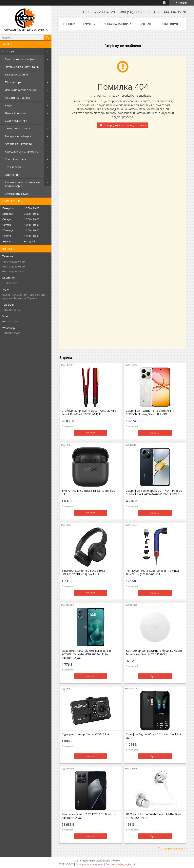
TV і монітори (13, 82)
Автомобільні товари (18, 144)
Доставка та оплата (117, 24)
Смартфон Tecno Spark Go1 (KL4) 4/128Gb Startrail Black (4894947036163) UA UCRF (154, 492)
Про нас (145, 24)
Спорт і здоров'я (15, 159)
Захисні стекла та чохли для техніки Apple (23, 184)
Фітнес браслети (15, 113)
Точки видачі (169, 24)
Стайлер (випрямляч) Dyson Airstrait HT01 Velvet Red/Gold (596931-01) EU (90, 412)
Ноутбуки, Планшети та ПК (22, 67)
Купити (90, 433)
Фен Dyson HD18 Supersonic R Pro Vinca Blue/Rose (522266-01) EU (152, 572)
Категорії (8, 51)
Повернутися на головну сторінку (125, 125)
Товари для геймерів (18, 136)
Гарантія (89, 24)
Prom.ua (116, 861)
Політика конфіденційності (120, 864)
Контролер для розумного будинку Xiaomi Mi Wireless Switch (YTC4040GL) (154, 652)
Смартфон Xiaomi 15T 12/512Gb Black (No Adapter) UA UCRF (89, 816)
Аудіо (8, 105)
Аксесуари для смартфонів (22, 152)
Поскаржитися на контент (89, 864)
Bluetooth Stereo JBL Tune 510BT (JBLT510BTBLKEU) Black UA (84, 572)
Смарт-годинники (16, 121)
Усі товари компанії (170, 848)
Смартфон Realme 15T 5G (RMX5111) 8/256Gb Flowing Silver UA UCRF (151, 412)
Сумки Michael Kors (17, 194)
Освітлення (12, 175)
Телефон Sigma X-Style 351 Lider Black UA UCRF (154, 736)
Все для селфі (13, 167)
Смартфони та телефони (20, 59)
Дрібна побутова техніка (21, 90)
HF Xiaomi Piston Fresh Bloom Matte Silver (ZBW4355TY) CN (154, 816)
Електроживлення (16, 74)
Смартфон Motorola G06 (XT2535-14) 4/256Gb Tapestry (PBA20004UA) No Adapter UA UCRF (86, 654)
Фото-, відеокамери (18, 128)
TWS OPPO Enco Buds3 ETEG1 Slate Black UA (89, 492)
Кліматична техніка (17, 98)
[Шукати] (48, 38)
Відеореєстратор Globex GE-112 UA (85, 734)
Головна (69, 24)
